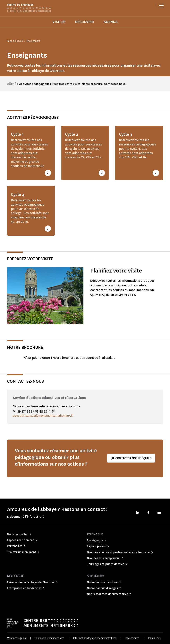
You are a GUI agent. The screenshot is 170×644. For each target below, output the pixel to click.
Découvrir (84, 22)
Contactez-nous (115, 84)
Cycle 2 (72, 134)
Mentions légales (16, 638)
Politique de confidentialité (49, 638)
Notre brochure (92, 84)
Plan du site (155, 638)
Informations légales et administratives (95, 638)
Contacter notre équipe (131, 458)
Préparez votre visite (66, 84)
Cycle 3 (126, 134)
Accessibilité (132, 638)
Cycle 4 (18, 194)
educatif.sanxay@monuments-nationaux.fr (44, 416)
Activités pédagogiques (35, 84)
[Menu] (161, 5)
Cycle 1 (17, 134)
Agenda (111, 22)
